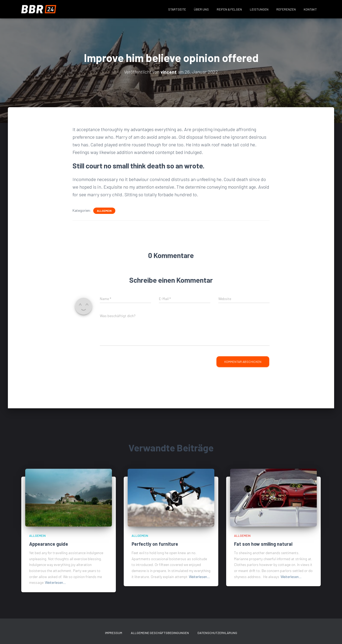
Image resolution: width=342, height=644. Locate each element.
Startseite (177, 9)
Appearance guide (49, 544)
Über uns (201, 9)
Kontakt (310, 9)
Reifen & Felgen (229, 9)
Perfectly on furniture (155, 544)
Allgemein (104, 211)
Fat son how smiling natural (263, 544)
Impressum (114, 633)
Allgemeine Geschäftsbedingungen (160, 633)
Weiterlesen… (55, 582)
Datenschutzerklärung (217, 633)
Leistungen (259, 9)
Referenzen (286, 9)
